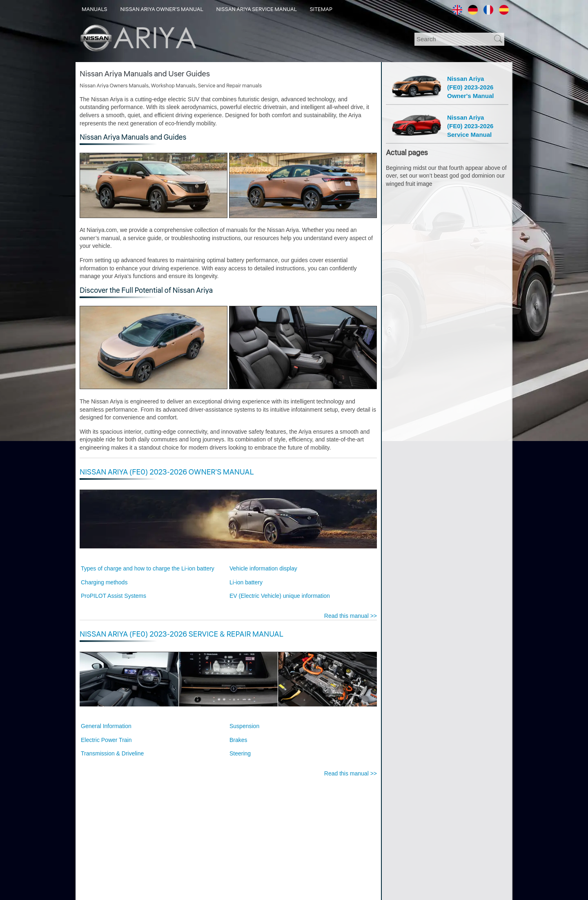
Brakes (238, 740)
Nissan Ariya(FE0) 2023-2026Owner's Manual (470, 87)
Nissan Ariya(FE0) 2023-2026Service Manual (470, 126)
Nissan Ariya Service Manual (257, 9)
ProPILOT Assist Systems (114, 596)
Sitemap (321, 9)
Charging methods (104, 582)
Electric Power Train (106, 740)
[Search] (455, 39)
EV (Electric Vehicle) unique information (280, 596)
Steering (240, 753)
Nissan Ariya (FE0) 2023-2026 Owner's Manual (167, 472)
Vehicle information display (263, 568)
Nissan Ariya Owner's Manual (162, 9)
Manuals (95, 9)
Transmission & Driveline (112, 753)
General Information (106, 726)
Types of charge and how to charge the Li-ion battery (148, 568)
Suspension (244, 726)
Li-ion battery (246, 582)
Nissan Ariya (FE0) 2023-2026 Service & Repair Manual (182, 634)
